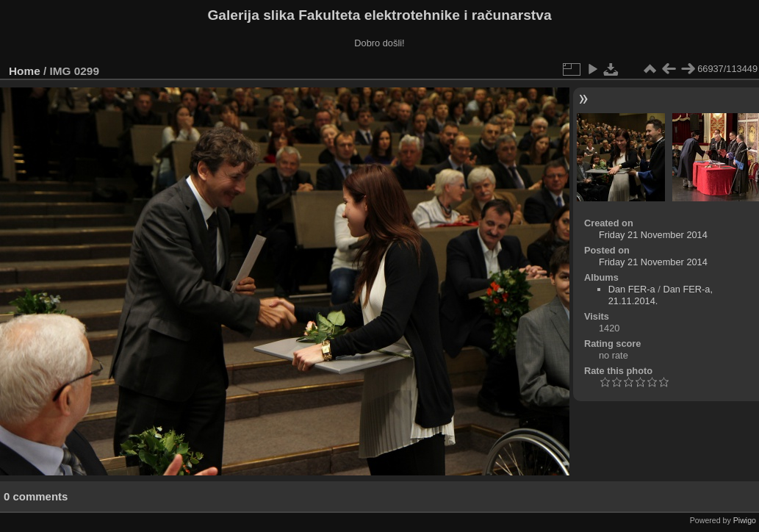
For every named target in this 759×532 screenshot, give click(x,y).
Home (25, 71)
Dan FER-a (632, 289)
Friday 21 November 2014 (653, 235)
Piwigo (745, 520)
